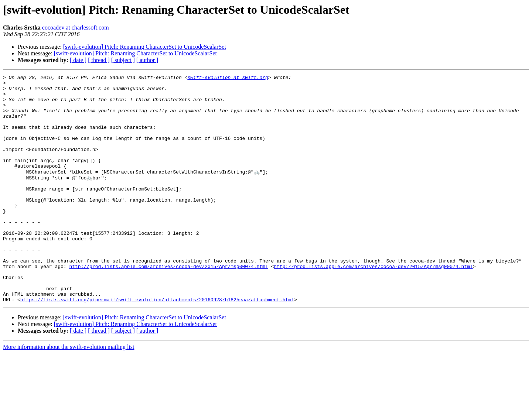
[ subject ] (123, 60)
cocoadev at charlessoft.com (76, 28)
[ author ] (147, 60)
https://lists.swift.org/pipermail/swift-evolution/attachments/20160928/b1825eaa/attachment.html (157, 344)
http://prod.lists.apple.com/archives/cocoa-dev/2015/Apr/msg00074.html (168, 304)
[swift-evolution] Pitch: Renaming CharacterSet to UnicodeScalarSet (145, 47)
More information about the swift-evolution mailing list (69, 392)
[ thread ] (99, 60)
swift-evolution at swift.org (228, 78)
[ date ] (78, 60)
